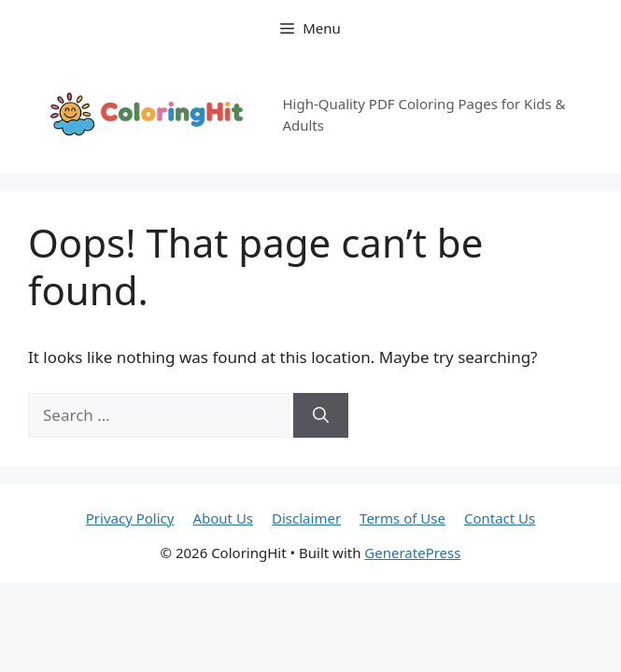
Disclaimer (306, 518)
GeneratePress (412, 553)
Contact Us (500, 518)
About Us (223, 518)
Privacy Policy (130, 518)
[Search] (321, 415)
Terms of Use (402, 518)
